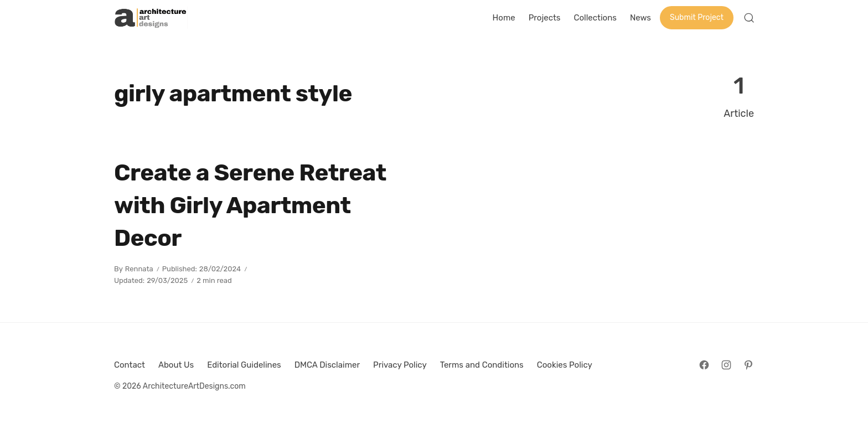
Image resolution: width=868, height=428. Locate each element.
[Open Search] (749, 18)
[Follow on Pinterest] (748, 365)
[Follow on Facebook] (704, 365)
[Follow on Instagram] (726, 365)
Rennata (139, 269)
